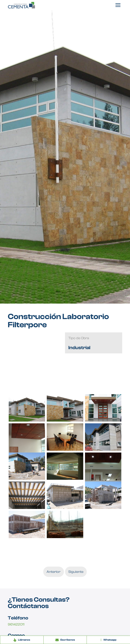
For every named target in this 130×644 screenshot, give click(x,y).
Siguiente (76, 572)
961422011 (16, 624)
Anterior (53, 572)
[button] (118, 5)
